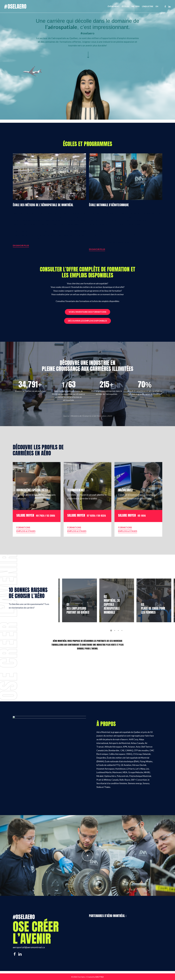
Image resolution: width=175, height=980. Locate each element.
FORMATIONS (23, 527)
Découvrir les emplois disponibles (87, 321)
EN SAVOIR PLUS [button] (21, 246)
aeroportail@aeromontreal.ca (29, 947)
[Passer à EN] (157, 6)
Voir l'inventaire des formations (87, 312)
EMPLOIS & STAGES (26, 531)
